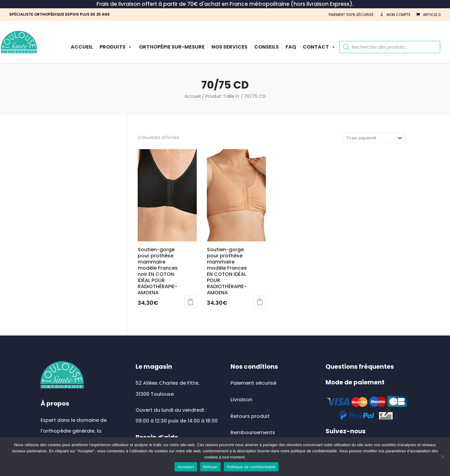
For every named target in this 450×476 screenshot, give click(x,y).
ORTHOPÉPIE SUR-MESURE (172, 47)
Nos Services (229, 47)
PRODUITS (116, 47)
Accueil (82, 47)
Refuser (210, 467)
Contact (319, 47)
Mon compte (399, 15)
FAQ (291, 47)
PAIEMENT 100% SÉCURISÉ (351, 15)
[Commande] (374, 138)
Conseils (266, 47)
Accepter (186, 467)
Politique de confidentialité (251, 467)
